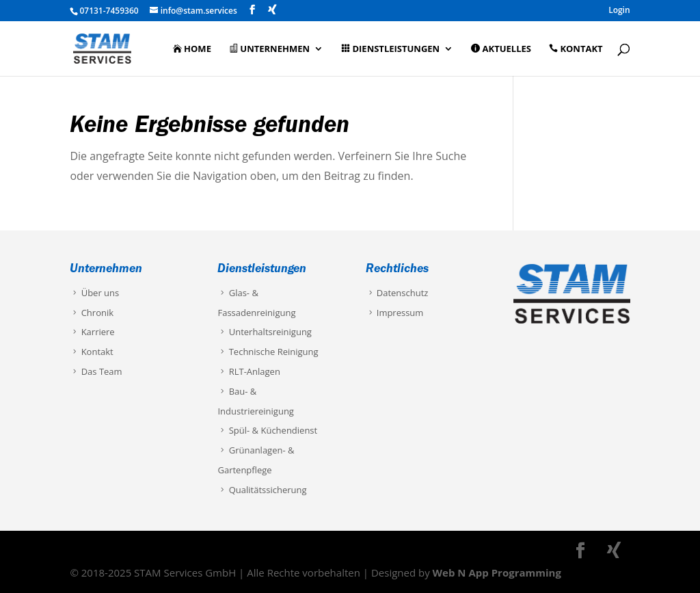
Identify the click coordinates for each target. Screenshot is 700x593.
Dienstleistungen (390, 49)
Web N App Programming (497, 572)
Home (192, 49)
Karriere (92, 332)
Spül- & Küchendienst (267, 430)
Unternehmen (269, 49)
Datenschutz (397, 293)
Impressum (395, 313)
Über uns (94, 293)
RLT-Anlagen (248, 371)
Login (619, 11)
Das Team (96, 371)
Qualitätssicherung (262, 490)
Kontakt (576, 49)
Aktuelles (501, 49)
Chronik (92, 313)
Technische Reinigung (268, 352)
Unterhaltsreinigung (264, 332)
